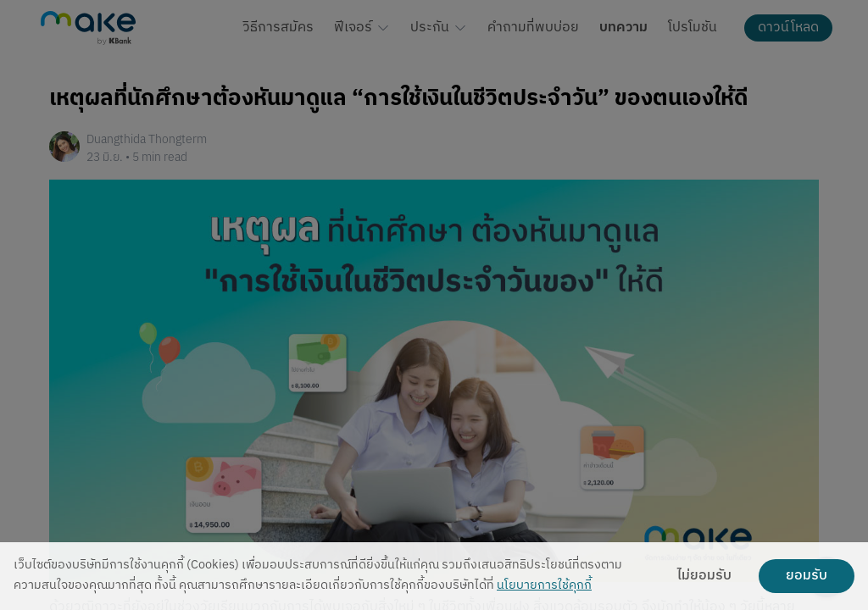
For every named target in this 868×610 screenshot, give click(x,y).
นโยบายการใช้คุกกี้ (544, 586)
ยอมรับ (807, 576)
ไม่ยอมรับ (704, 576)
